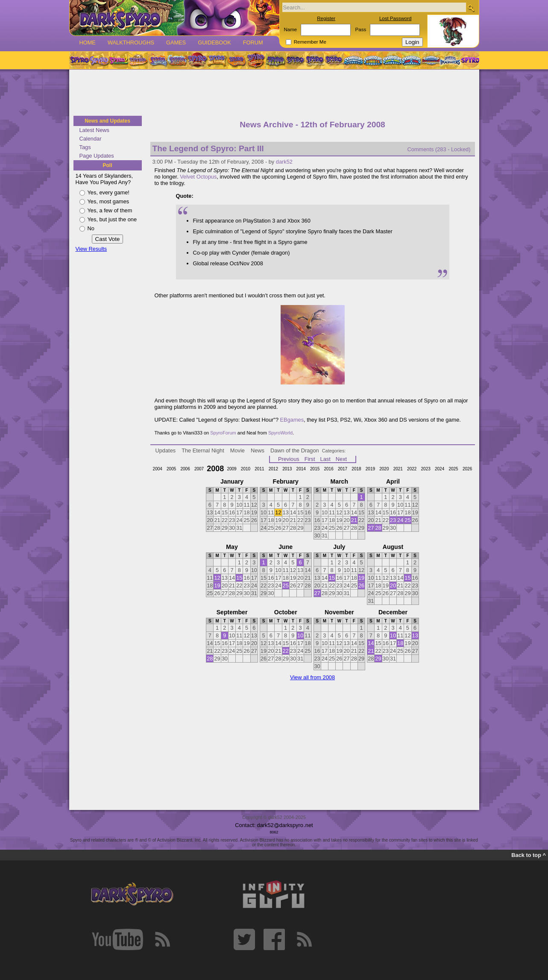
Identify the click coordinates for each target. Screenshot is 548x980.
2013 (287, 469)
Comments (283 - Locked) (439, 149)
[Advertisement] (274, 93)
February (286, 481)
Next (341, 459)
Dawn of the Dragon (295, 450)
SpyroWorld (280, 433)
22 (286, 651)
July (339, 547)
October (286, 612)
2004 (158, 469)
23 (393, 520)
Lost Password (396, 18)
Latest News (94, 130)
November (339, 612)
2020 (384, 469)
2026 (467, 469)
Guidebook (214, 43)
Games (176, 43)
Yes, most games (108, 201)
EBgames (292, 420)
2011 (259, 469)
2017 (343, 469)
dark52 (284, 162)
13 (415, 635)
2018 (356, 469)
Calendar (91, 139)
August (393, 547)
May (232, 547)
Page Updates (97, 156)
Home (88, 43)
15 (239, 578)
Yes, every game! (108, 192)
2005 (171, 469)
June (286, 547)
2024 (440, 469)
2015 (315, 469)
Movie (237, 450)
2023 (426, 469)
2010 (246, 469)
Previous (289, 459)
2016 (328, 469)
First (310, 459)
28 (378, 528)
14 (371, 643)
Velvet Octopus (198, 177)
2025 (453, 469)
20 (393, 585)
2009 (232, 469)
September (232, 612)
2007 (199, 469)
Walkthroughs (131, 43)
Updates (166, 450)
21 (354, 520)
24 (400, 520)
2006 (185, 469)
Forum (253, 43)
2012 (273, 469)
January (232, 481)
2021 (398, 469)
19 (217, 585)
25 (407, 520)
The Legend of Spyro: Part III (208, 148)
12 (278, 512)
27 (371, 528)
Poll (107, 165)
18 (400, 643)
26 (361, 585)
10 (300, 635)
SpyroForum (223, 433)
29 (378, 659)
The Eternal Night (203, 450)
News (258, 450)
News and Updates (107, 121)
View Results (91, 249)
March (339, 481)
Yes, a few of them (110, 210)
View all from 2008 (312, 677)
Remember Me (310, 42)
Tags (85, 147)
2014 (301, 469)
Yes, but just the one (112, 219)
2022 (412, 469)
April (393, 481)
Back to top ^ (529, 855)
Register (326, 18)
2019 (370, 469)
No (91, 228)
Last (325, 459)
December (393, 612)
